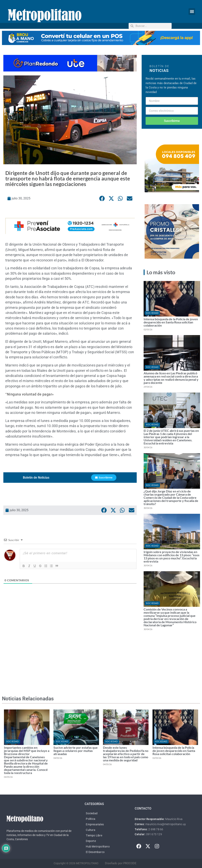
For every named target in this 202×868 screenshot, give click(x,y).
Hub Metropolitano (98, 846)
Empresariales (95, 824)
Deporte (91, 841)
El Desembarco (95, 852)
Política (91, 819)
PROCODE (130, 863)
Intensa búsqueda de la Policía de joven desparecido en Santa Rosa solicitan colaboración (171, 322)
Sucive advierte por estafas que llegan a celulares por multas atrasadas (76, 751)
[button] (192, 12)
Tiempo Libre (94, 835)
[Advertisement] (70, 646)
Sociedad (152, 313)
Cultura (90, 830)
